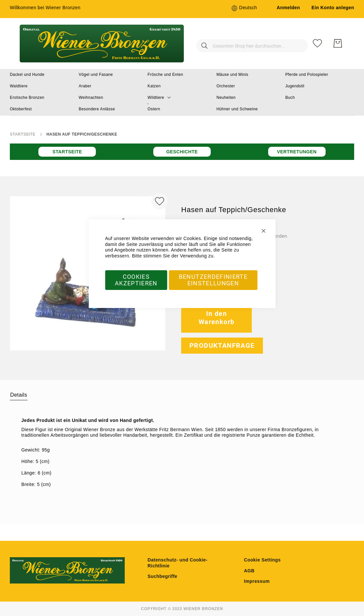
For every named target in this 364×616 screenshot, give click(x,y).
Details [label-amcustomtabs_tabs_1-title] (19, 395)
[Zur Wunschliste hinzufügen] (160, 201)
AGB (249, 571)
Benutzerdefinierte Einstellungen (213, 280)
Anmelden (288, 8)
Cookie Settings (262, 560)
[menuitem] (27, 75)
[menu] (182, 92)
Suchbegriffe (163, 576)
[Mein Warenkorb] (338, 43)
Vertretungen (297, 152)
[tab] (19, 395)
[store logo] (102, 44)
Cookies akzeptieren (136, 280)
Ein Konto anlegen (333, 8)
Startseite (23, 134)
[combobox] (242, 43)
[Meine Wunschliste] (317, 43)
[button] (244, 8)
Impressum (257, 581)
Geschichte (182, 152)
